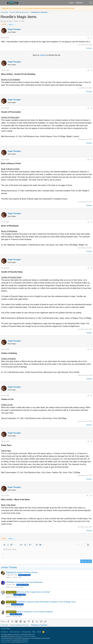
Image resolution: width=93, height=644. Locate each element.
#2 (91, 70)
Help (34, 632)
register (43, 55)
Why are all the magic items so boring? (34, 592)
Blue (7, 614)
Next (11, 24)
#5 (91, 222)
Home (39, 632)
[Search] (91, 3)
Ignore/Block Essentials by (18, 636)
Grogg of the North (11, 575)
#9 (91, 441)
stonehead (9, 595)
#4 (91, 160)
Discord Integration (6, 640)
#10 (91, 496)
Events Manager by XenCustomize (40, 638)
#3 (91, 108)
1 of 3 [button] (4, 24)
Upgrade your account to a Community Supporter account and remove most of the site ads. (38, 8)
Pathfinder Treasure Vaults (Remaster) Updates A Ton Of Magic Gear (46, 602)
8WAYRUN (26, 640)
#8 (91, 395)
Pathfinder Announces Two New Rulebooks (24, 582)
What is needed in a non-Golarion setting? (35, 612)
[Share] (88, 38)
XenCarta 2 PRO (6, 642)
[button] (3, 3)
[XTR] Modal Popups (16, 638)
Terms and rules (15, 632)
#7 (91, 349)
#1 (91, 38)
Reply (90, 48)
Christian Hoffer (11, 585)
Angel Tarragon (7, 21)
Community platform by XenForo (18, 634)
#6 (91, 268)
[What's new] (86, 3)
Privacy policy (26, 632)
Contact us (5, 632)
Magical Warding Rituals (27, 572)
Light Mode (6, 629)
